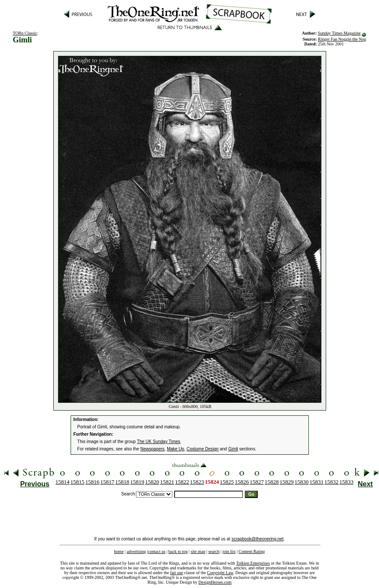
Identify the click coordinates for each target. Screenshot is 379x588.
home (119, 551)
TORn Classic (25, 33)
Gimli (233, 449)
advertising (136, 551)
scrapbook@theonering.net (257, 539)
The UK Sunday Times (159, 442)
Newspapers (152, 449)
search (214, 551)
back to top (178, 551)
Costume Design (203, 449)
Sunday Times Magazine (339, 33)
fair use (177, 573)
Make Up (175, 449)
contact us (157, 551)
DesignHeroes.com (215, 582)
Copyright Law (220, 573)
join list (229, 551)
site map (198, 551)
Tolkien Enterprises (253, 563)
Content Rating (252, 551)
